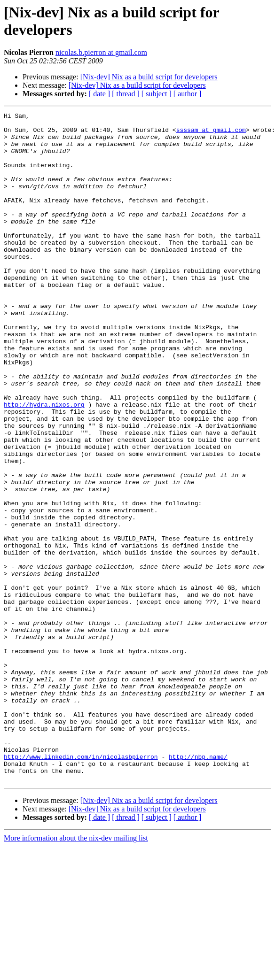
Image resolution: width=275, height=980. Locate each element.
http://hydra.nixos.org (44, 463)
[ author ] (188, 94)
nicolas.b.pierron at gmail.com (101, 52)
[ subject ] (157, 94)
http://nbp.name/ (198, 886)
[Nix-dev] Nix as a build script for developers (149, 77)
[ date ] (99, 94)
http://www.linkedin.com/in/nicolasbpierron (81, 886)
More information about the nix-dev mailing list (76, 972)
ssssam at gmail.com (211, 134)
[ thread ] (126, 94)
